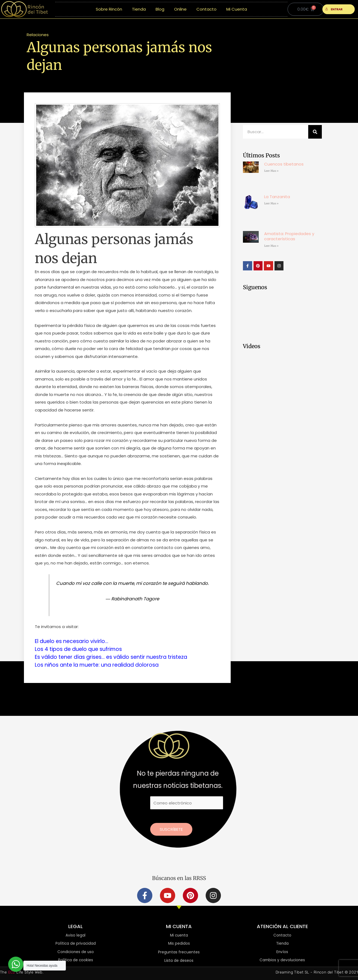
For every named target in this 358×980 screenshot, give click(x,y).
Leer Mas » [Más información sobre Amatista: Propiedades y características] (271, 246)
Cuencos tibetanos (284, 164)
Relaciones (38, 35)
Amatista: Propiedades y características (289, 236)
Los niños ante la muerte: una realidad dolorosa (101, 664)
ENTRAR (334, 9)
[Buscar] (315, 132)
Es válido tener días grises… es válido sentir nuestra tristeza (116, 656)
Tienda (139, 9)
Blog (160, 9)
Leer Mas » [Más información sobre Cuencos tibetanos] (271, 171)
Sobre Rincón (109, 9)
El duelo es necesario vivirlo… (74, 641)
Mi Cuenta (237, 9)
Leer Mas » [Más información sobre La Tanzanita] (271, 203)
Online (180, 9)
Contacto (206, 9)
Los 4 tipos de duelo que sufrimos (81, 649)
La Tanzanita (277, 197)
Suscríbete (171, 828)
